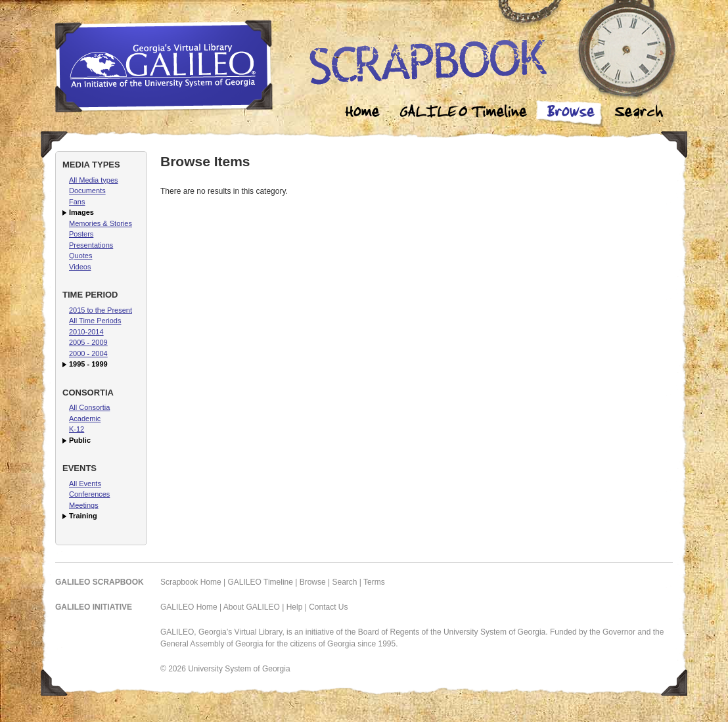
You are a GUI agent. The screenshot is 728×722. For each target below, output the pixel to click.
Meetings (84, 505)
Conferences (89, 494)
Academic (85, 418)
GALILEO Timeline (261, 582)
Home (363, 113)
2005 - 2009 (88, 342)
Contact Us (328, 607)
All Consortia (89, 407)
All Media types (94, 180)
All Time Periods (95, 321)
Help (295, 607)
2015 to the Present (101, 310)
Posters (81, 234)
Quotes (80, 256)
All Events (85, 484)
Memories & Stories (101, 223)
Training (83, 516)
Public (80, 440)
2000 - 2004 (88, 353)
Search (639, 113)
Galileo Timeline (466, 113)
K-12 (77, 429)
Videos (80, 267)
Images (81, 212)
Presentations (91, 245)
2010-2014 (86, 332)
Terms (374, 582)
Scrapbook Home (191, 582)
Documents (87, 191)
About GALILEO (252, 607)
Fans (77, 202)
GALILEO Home (189, 607)
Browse (570, 113)
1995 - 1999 (88, 364)
